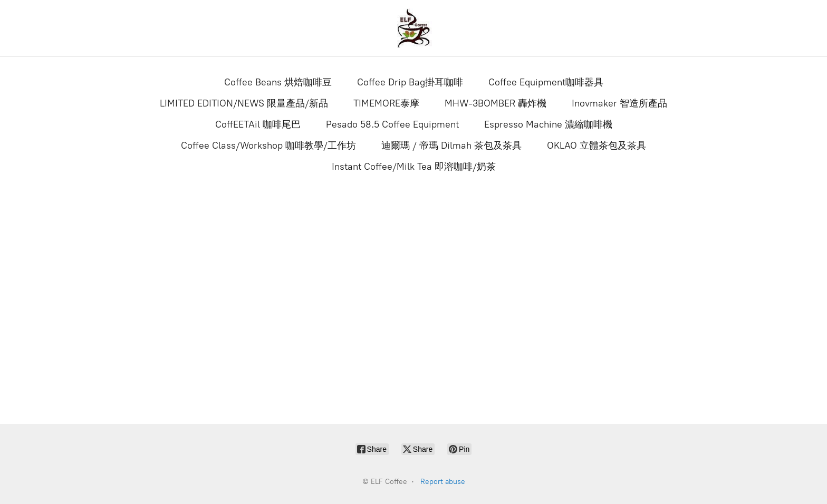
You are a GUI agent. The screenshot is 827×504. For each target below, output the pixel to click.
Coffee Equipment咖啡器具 (546, 82)
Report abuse (443, 482)
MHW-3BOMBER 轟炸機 (496, 103)
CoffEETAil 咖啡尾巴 (258, 124)
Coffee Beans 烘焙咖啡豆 (278, 82)
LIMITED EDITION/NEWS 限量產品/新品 (244, 103)
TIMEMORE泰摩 (386, 103)
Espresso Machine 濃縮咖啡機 (548, 124)
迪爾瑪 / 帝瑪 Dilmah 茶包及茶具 (451, 146)
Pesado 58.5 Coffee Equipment (392, 124)
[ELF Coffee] (413, 28)
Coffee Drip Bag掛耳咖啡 (410, 82)
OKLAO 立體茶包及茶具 (597, 146)
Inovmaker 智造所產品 (619, 103)
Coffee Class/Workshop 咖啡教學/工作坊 (268, 146)
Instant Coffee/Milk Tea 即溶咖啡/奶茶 (414, 167)
